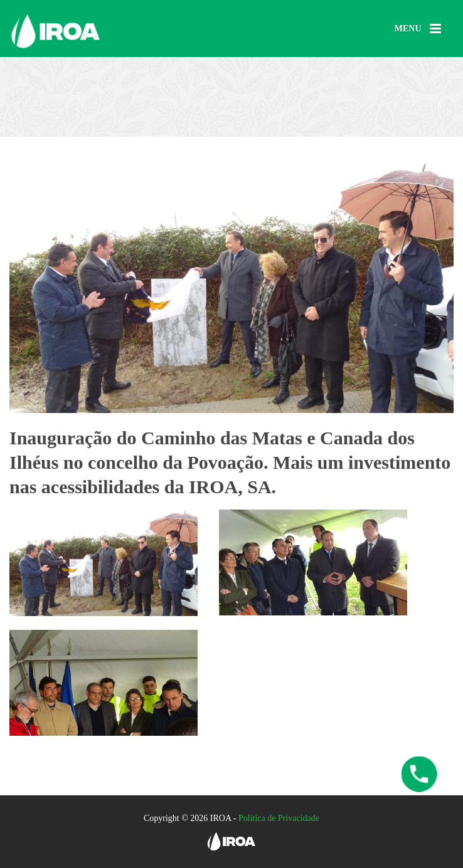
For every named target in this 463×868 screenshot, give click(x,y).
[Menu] (418, 29)
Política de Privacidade (279, 818)
